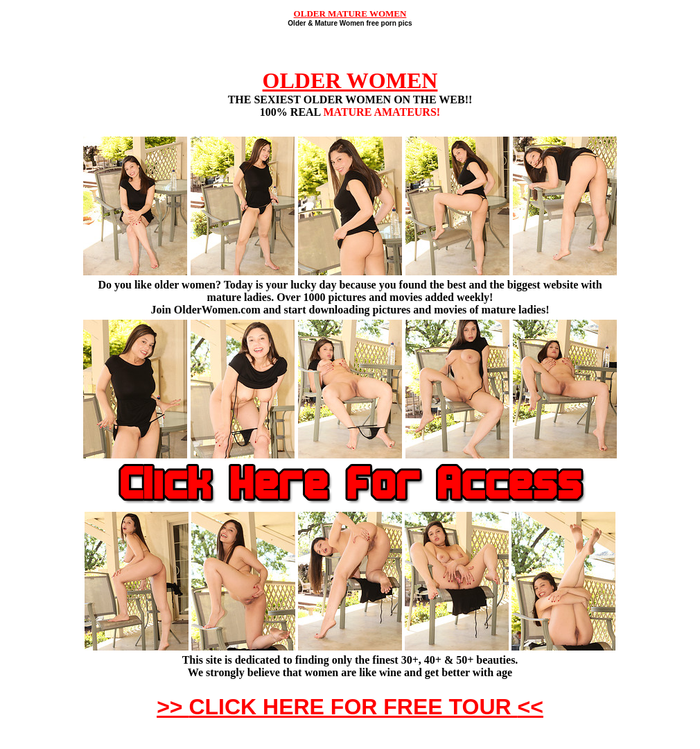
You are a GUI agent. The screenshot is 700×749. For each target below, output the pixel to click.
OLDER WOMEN (350, 80)
